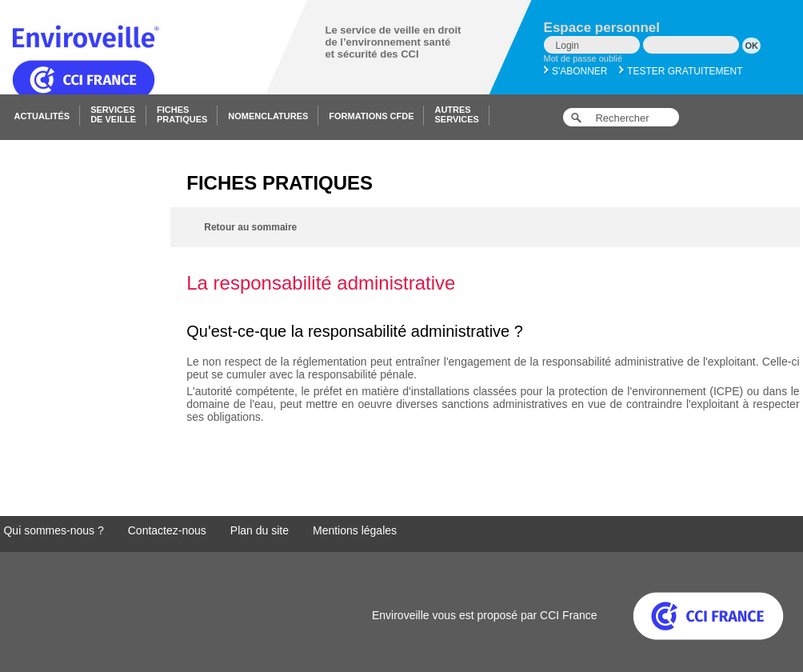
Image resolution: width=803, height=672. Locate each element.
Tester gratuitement (681, 71)
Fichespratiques (182, 114)
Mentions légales (355, 530)
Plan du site (260, 530)
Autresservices (456, 114)
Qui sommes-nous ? (53, 530)
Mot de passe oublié (583, 58)
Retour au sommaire (250, 227)
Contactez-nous (167, 530)
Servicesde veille (113, 114)
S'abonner (576, 71)
